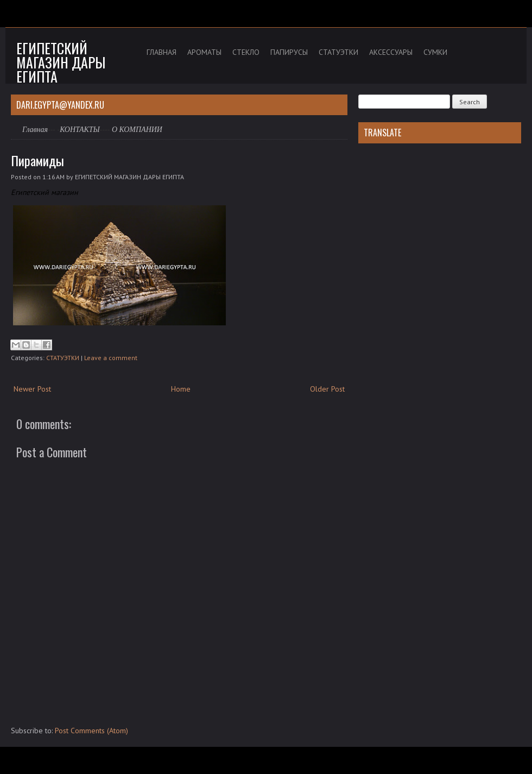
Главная (35, 130)
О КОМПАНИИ (137, 130)
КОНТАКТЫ (80, 130)
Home (181, 389)
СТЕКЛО (246, 52)
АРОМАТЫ (204, 52)
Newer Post (32, 389)
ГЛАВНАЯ (161, 52)
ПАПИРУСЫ (289, 52)
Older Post (327, 389)
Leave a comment (111, 358)
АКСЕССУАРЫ (391, 52)
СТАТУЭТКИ (338, 52)
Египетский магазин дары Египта (61, 62)
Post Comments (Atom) (91, 731)
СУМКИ (435, 52)
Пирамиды (37, 160)
